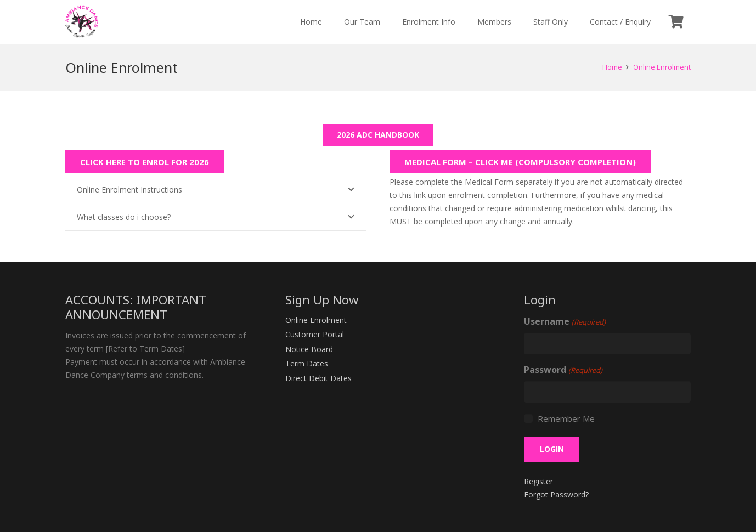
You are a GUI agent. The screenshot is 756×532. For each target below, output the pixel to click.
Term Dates (307, 363)
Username (565, 322)
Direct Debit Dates (318, 378)
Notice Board (309, 349)
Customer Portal (315, 334)
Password (563, 370)
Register (538, 481)
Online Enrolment (316, 320)
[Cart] (676, 22)
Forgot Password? (556, 494)
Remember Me (566, 418)
